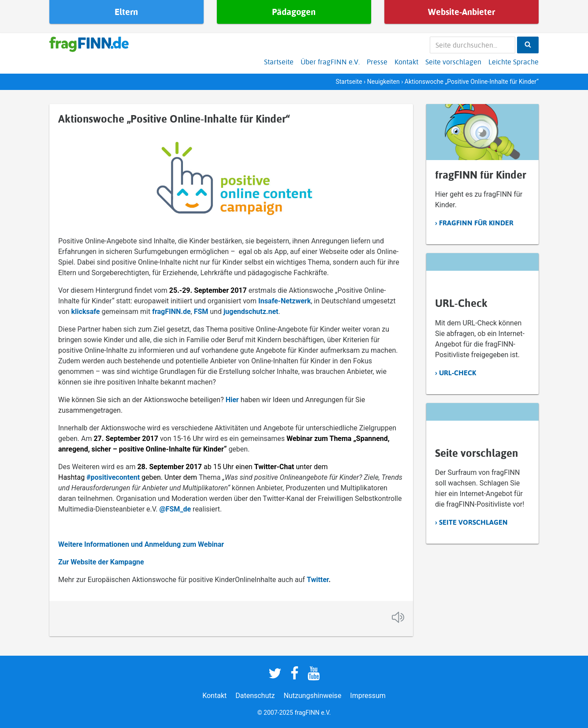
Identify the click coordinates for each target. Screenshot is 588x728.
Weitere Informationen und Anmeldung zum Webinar (141, 544)
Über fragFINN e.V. (330, 62)
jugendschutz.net (251, 312)
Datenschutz (255, 696)
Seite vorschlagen (453, 62)
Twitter (318, 580)
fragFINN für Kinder (476, 223)
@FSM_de (175, 509)
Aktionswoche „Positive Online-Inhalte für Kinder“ (174, 119)
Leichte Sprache (514, 62)
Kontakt (406, 62)
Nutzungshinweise (312, 696)
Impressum (368, 696)
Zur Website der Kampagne (101, 562)
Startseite (279, 62)
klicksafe (86, 312)
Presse (377, 62)
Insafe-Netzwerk (285, 301)
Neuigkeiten (383, 82)
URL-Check (458, 373)
